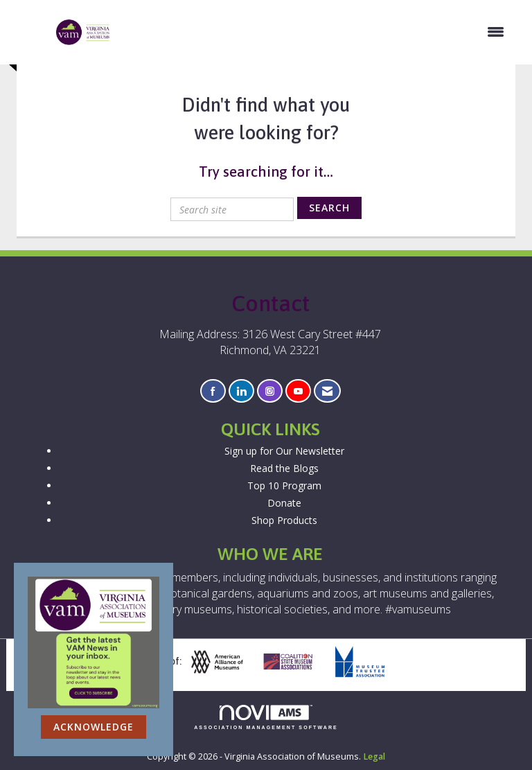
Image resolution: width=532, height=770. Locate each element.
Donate (284, 503)
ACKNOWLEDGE (94, 727)
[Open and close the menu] (315, 32)
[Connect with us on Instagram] (270, 391)
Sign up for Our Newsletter (284, 451)
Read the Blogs (284, 468)
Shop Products (284, 520)
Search (329, 208)
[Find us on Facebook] (213, 391)
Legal (374, 756)
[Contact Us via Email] (327, 391)
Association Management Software (266, 718)
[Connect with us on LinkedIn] (241, 391)
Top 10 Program (284, 485)
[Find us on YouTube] (298, 391)
